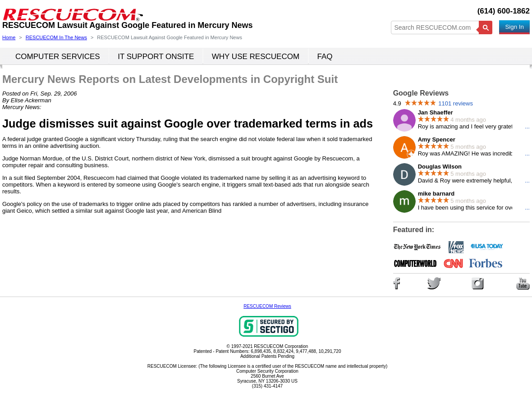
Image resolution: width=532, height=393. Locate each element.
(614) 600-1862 (504, 11)
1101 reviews (456, 103)
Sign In (514, 27)
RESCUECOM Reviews (267, 306)
